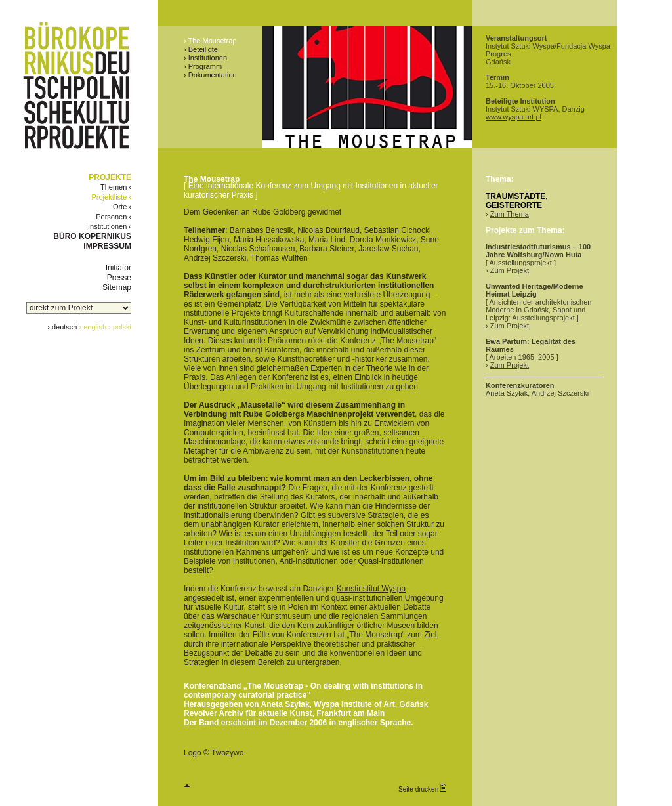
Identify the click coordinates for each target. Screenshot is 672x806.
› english (93, 327)
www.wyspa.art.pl (514, 117)
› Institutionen (205, 58)
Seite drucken (422, 788)
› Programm (203, 66)
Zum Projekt (510, 270)
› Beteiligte (201, 49)
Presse (119, 278)
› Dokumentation (210, 75)
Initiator (118, 268)
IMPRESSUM (107, 246)
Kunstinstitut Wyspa (371, 589)
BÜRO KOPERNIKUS (92, 236)
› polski (120, 327)
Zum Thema (510, 214)
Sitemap (117, 287)
